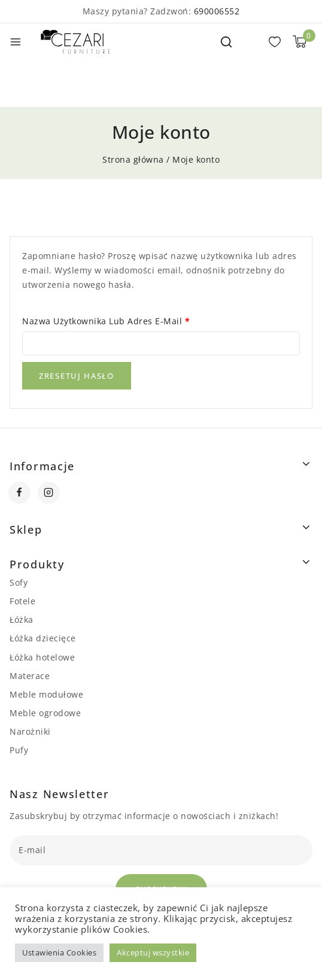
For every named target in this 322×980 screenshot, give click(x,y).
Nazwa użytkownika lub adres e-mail (110, 321)
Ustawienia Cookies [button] (59, 952)
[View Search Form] (226, 42)
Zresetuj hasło (77, 376)
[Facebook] (19, 493)
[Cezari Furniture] (75, 42)
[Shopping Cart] (300, 42)
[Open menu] (16, 42)
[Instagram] (49, 493)
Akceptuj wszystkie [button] (153, 952)
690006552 (217, 11)
